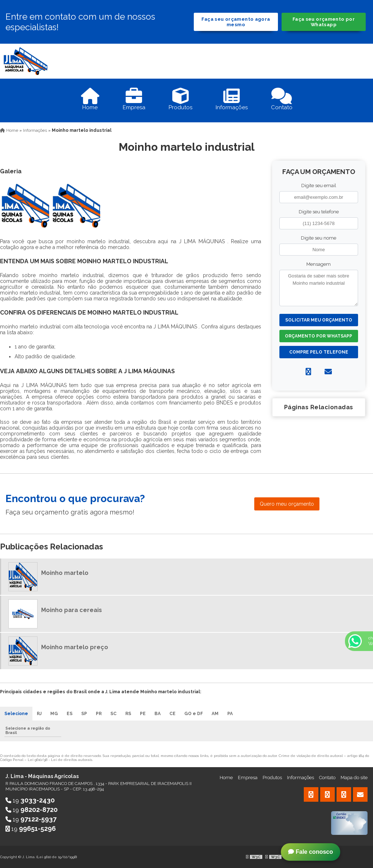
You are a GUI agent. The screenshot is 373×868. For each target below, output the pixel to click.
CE (172, 714)
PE (143, 714)
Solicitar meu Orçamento (319, 320)
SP (84, 714)
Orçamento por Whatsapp (319, 336)
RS (128, 714)
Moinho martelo (65, 573)
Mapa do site (354, 778)
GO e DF (194, 714)
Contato (327, 778)
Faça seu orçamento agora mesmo (236, 22)
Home (226, 778)
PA (230, 714)
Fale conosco (311, 852)
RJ (39, 714)
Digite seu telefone (319, 212)
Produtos (272, 778)
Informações (301, 778)
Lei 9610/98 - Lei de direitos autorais (60, 760)
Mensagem (319, 264)
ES (70, 714)
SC (113, 714)
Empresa (248, 778)
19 (30, 800)
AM (215, 714)
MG (54, 714)
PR (99, 714)
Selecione (16, 714)
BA (158, 714)
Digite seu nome (319, 238)
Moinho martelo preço (75, 647)
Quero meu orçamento (287, 504)
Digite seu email (319, 186)
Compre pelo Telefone (319, 352)
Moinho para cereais (72, 610)
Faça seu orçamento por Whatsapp (324, 22)
